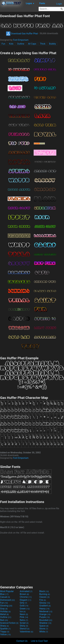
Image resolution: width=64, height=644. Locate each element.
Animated (26, 591)
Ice (23, 611)
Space (44, 626)
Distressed (7, 600)
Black (44, 591)
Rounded (46, 620)
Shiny (24, 626)
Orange (45, 614)
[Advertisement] (32, 559)
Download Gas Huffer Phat (22, 34)
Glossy (45, 603)
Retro (24, 620)
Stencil (25, 629)
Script (24, 623)
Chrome (26, 597)
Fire (43, 600)
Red (4, 620)
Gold (24, 606)
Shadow (45, 623)
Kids (11, 44)
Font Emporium (21, 40)
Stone (44, 629)
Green (25, 609)
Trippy (5, 632)
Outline (21, 44)
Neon (24, 614)
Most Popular (7, 591)
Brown (24, 594)
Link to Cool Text (39, 641)
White (44, 632)
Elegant (25, 600)
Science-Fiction (9, 623)
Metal (4, 614)
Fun (3, 44)
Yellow (5, 634)
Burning (45, 594)
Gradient (45, 606)
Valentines (26, 632)
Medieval (46, 611)
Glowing (6, 606)
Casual (5, 597)
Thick (43, 44)
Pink (24, 617)
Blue (4, 594)
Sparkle (5, 629)
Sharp (5, 626)
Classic (44, 597)
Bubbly (53, 44)
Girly (23, 603)
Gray (4, 609)
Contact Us (22, 641)
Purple (44, 617)
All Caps (32, 44)
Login (59, 4)
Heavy (44, 609)
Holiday (5, 611)
